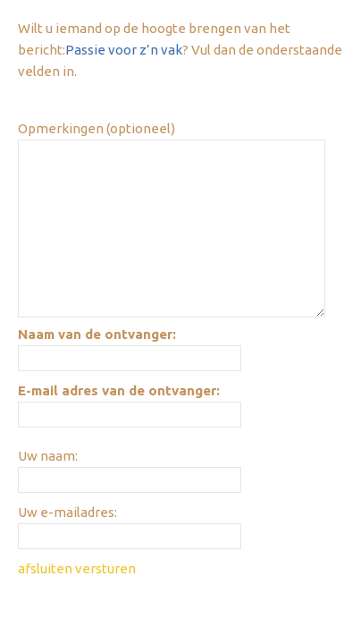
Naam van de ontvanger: (97, 334)
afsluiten (45, 568)
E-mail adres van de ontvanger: (119, 390)
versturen (105, 568)
